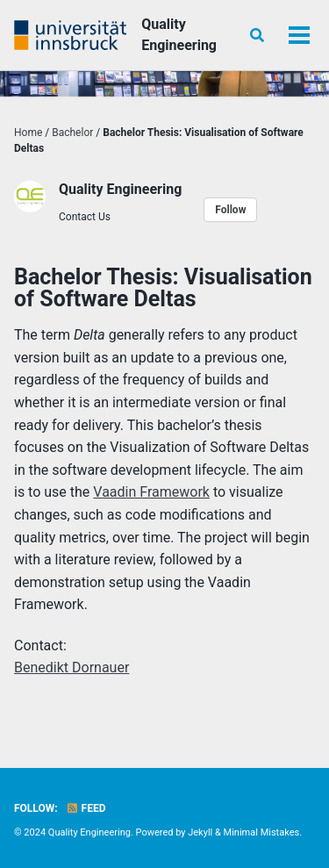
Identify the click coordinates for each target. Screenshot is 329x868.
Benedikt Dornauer (72, 667)
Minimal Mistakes (262, 832)
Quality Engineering (179, 35)
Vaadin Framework (151, 492)
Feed (86, 808)
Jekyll (200, 832)
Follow (230, 210)
